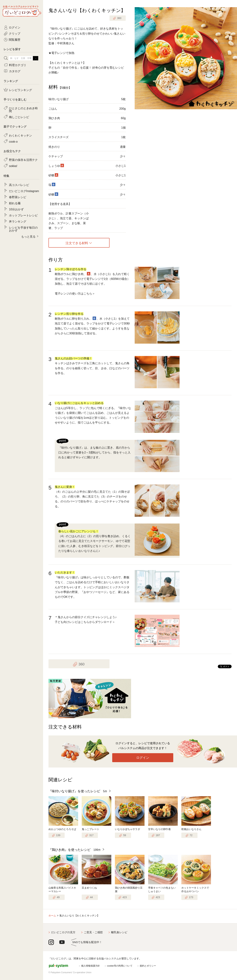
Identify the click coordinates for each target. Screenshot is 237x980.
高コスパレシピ (19, 185)
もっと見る (28, 236)
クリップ (15, 33)
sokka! (13, 166)
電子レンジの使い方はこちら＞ (75, 294)
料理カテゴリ (18, 65)
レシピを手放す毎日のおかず (23, 229)
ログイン (143, 758)
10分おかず (16, 209)
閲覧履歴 (15, 39)
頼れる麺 (15, 203)
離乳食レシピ (119, 932)
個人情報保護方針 (90, 966)
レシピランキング (20, 90)
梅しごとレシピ (19, 117)
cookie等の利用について (120, 966)
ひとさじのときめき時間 (23, 109)
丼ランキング (18, 221)
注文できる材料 (77, 243)
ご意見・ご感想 (93, 932)
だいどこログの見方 (63, 932)
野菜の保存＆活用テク (23, 160)
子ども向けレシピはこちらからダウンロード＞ (85, 622)
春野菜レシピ (18, 197)
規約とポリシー (148, 966)
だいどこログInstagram (24, 191)
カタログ (15, 71)
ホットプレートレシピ (23, 215)
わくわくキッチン (20, 135)
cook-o (13, 141)
